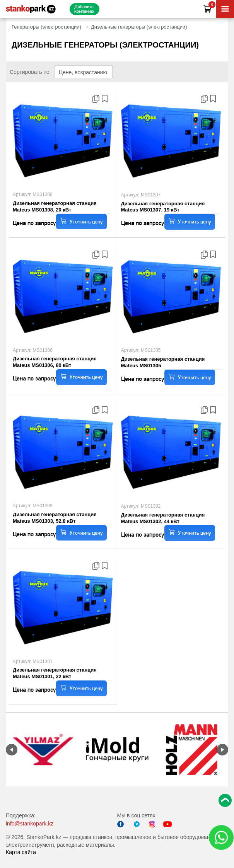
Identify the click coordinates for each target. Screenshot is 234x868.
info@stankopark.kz (30, 824)
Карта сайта (21, 852)
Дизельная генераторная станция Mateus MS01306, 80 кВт (55, 362)
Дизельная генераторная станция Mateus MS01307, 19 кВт (163, 207)
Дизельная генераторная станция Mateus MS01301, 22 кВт (55, 673)
